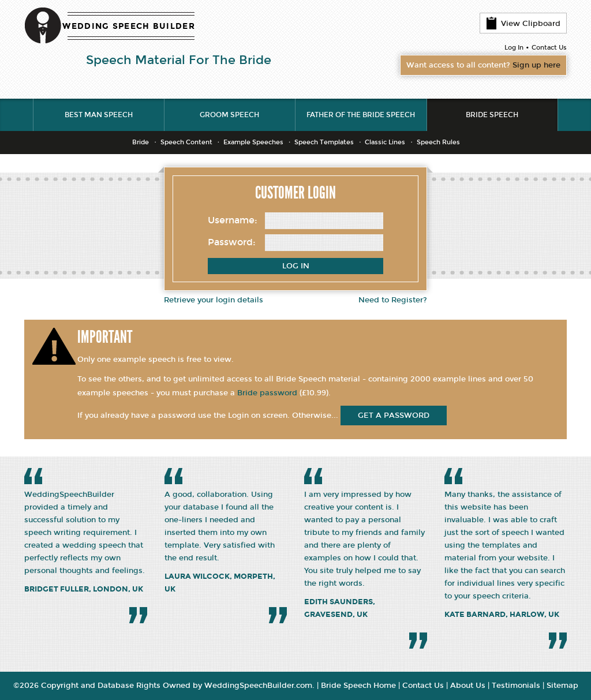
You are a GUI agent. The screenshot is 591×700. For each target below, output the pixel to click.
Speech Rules (438, 142)
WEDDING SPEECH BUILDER (129, 26)
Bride (141, 142)
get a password (394, 415)
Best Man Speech (99, 115)
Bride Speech (492, 115)
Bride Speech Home (358, 686)
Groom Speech (229, 115)
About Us (468, 686)
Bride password (267, 393)
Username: (233, 220)
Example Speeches (253, 142)
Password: (232, 242)
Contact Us (549, 48)
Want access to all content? (483, 65)
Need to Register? (393, 300)
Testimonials (516, 686)
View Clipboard (523, 23)
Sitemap (562, 686)
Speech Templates (324, 142)
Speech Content (186, 142)
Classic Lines (385, 142)
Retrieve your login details (214, 300)
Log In (514, 48)
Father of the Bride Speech (361, 115)
